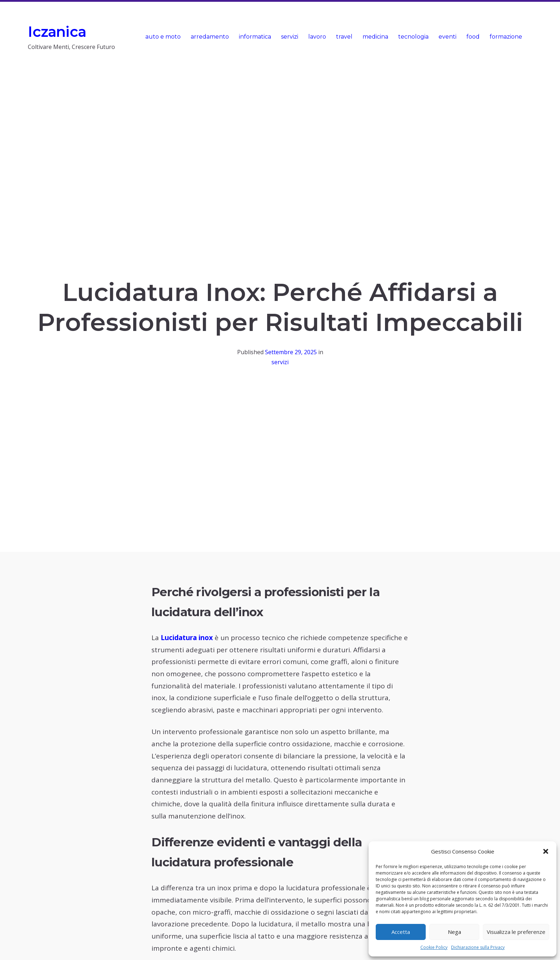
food (473, 37)
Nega (454, 932)
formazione (506, 37)
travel (344, 37)
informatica (255, 37)
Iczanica (57, 32)
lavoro (317, 37)
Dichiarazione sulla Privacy (478, 947)
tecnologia (413, 37)
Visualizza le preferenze (516, 932)
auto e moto (163, 37)
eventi (447, 37)
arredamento (210, 37)
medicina (375, 37)
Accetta (401, 932)
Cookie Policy (434, 947)
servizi (290, 37)
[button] (546, 851)
